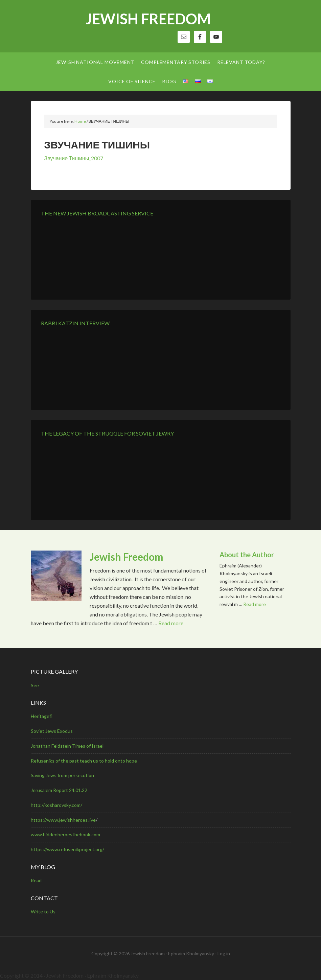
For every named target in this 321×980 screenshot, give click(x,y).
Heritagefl (42, 716)
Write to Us (43, 912)
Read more (171, 623)
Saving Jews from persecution (62, 775)
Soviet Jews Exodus (52, 731)
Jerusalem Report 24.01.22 (59, 790)
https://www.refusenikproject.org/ (67, 849)
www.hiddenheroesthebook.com (65, 834)
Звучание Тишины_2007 (74, 158)
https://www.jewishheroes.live (63, 820)
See (35, 685)
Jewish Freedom (148, 19)
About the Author (247, 555)
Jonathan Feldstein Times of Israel (67, 746)
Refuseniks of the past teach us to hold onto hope (84, 761)
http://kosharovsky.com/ (56, 805)
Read (36, 880)
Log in (224, 953)
